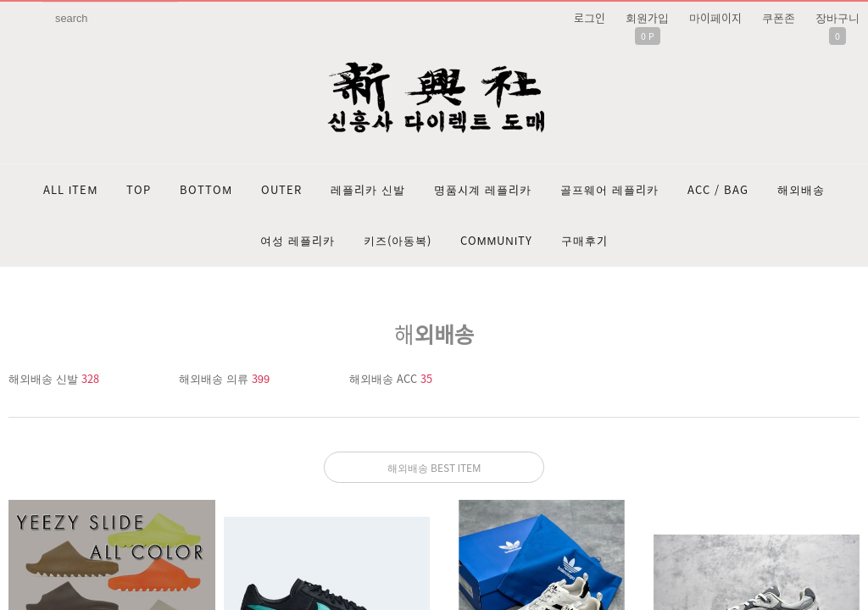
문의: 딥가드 (434, 441)
